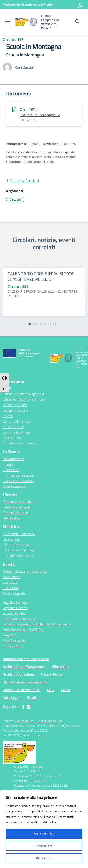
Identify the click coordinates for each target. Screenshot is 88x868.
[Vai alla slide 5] (50, 324)
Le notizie (10, 582)
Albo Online (12, 577)
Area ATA (10, 635)
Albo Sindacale (14, 593)
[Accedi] (81, 5)
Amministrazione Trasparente (25, 571)
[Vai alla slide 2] (35, 324)
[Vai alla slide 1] (30, 324)
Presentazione (13, 459)
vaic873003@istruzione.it (64, 726)
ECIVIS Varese (13, 427)
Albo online (61, 666)
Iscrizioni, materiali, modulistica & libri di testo (37, 624)
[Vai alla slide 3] (40, 324)
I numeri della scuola (18, 475)
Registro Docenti (15, 608)
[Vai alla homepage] (26, 22)
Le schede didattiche (18, 550)
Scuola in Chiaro (15, 405)
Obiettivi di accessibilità (22, 690)
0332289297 (27, 726)
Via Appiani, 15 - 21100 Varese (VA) (38, 721)
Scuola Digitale (14, 613)
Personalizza (44, 846)
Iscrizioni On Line (15, 410)
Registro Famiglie (16, 602)
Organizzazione (14, 486)
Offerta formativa (16, 545)
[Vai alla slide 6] (55, 324)
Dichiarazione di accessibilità (25, 682)
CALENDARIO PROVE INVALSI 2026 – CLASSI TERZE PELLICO (43, 276)
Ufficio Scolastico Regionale (23, 394)
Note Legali (11, 697)
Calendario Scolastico (19, 534)
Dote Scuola (12, 438)
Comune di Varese (16, 421)
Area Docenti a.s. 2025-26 (23, 630)
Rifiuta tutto (44, 858)
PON (51, 690)
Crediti (32, 697)
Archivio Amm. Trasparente (24, 666)
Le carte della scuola (18, 481)
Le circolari (11, 588)
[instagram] (29, 707)
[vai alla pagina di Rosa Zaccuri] (24, 67)
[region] (44, 829)
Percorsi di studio (15, 513)
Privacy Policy (13, 646)
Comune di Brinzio (16, 432)
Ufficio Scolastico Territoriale (24, 399)
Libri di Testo (12, 539)
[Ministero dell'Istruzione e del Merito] (28, 4)
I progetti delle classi (18, 556)
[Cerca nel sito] (77, 22)
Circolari (15, 199)
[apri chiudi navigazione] (8, 22)
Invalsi (8, 416)
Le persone (11, 470)
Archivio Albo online (18, 674)
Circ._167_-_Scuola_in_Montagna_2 (40, 112)
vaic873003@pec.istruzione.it (23, 735)
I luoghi (8, 464)
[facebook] (23, 707)
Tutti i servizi (12, 518)
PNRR (66, 690)
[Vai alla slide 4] (45, 324)
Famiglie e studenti (17, 507)
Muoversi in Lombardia (20, 443)
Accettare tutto (44, 834)
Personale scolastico (18, 502)
